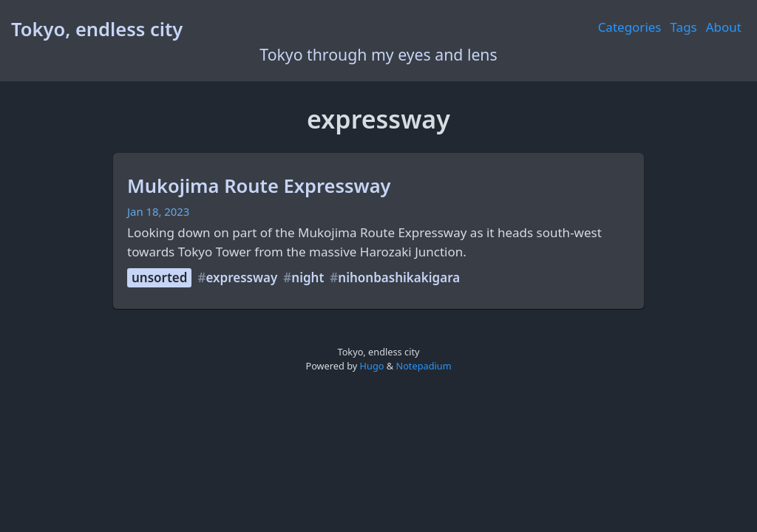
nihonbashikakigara (399, 277)
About (724, 27)
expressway (241, 277)
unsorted (159, 277)
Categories (630, 27)
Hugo (372, 366)
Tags (684, 27)
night (308, 277)
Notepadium (423, 366)
